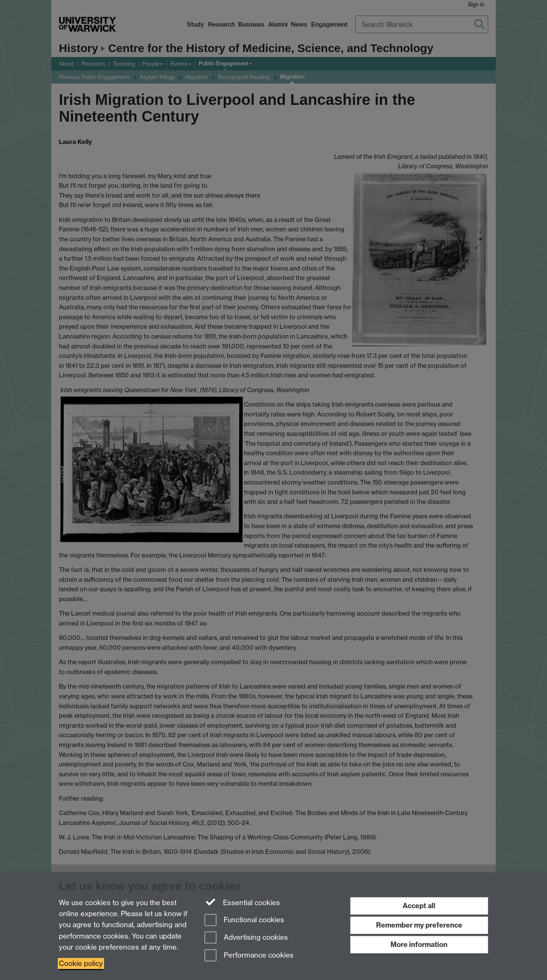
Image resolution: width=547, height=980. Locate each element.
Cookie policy (81, 963)
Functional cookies (244, 921)
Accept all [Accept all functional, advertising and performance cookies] (419, 906)
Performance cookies (249, 956)
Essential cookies (242, 902)
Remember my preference (419, 925)
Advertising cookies (246, 938)
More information (419, 944)
